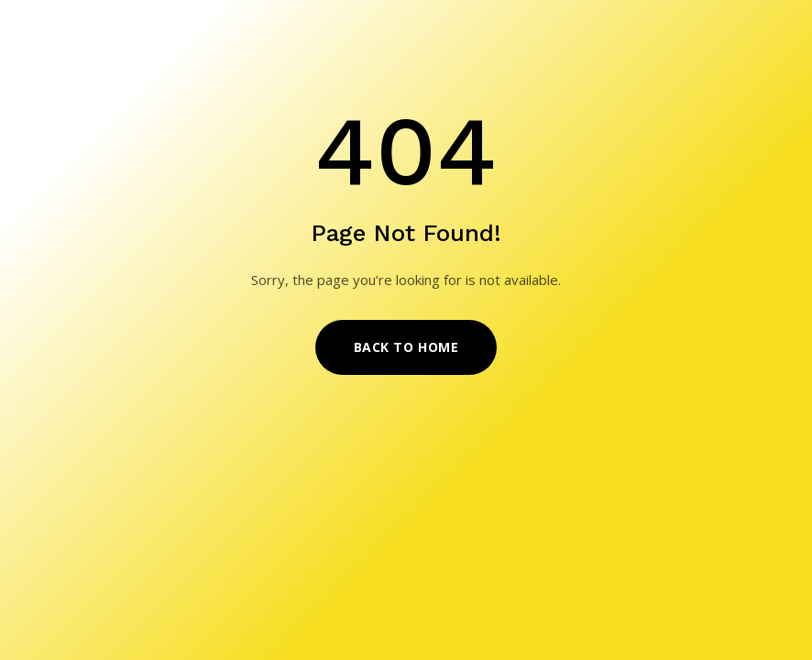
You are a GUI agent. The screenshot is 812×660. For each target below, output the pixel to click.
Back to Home (406, 347)
